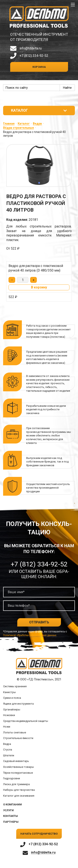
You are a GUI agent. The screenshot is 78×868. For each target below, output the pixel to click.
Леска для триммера (16, 784)
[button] (39, 183)
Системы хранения (15, 686)
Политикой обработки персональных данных (30, 635)
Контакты (11, 816)
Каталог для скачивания (19, 796)
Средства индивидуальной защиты (26, 721)
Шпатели (9, 755)
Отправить (39, 622)
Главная (9, 124)
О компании (12, 804)
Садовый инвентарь (16, 761)
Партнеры (11, 822)
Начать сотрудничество (39, 834)
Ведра (37, 124)
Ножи (7, 727)
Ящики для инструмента (18, 704)
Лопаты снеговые (15, 732)
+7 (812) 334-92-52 (34, 56)
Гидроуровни (12, 778)
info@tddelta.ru (31, 48)
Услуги (8, 810)
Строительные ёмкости (18, 738)
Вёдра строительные (19, 128)
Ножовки (9, 715)
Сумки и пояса (12, 698)
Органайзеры (12, 709)
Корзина (39, 67)
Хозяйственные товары (19, 767)
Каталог (24, 124)
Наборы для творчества (19, 790)
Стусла (8, 750)
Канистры (9, 692)
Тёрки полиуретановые (18, 773)
